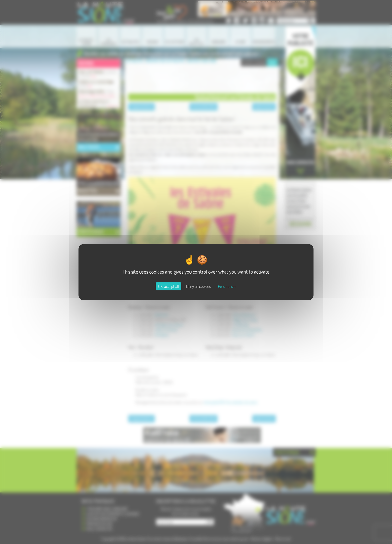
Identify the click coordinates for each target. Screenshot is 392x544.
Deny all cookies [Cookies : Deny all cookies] (198, 286)
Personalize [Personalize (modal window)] (227, 286)
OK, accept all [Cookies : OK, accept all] (168, 286)
